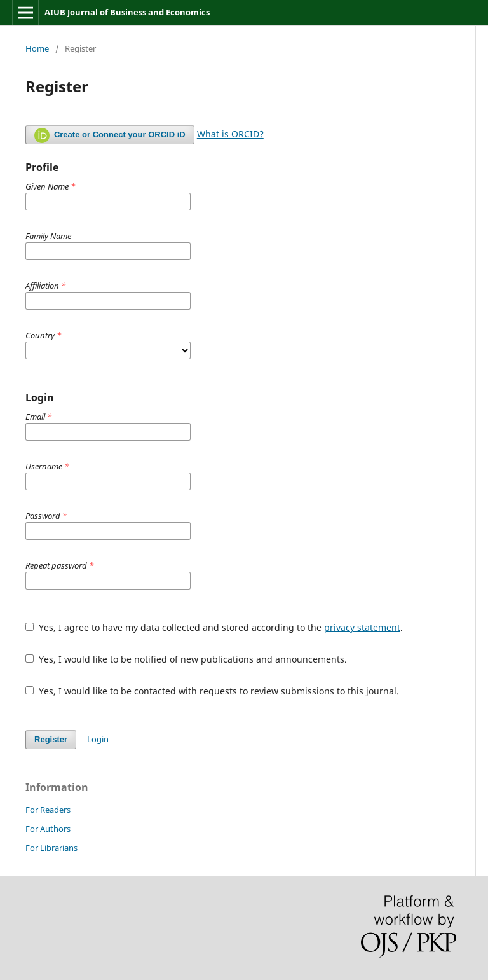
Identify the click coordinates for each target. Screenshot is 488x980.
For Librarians (51, 848)
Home (37, 48)
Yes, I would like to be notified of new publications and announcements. (186, 659)
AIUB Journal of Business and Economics (127, 12)
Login (98, 739)
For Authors (48, 829)
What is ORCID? (230, 134)
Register (51, 739)
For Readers (48, 810)
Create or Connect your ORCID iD (110, 135)
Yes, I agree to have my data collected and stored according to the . (214, 627)
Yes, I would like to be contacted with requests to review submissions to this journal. (212, 691)
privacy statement (362, 627)
